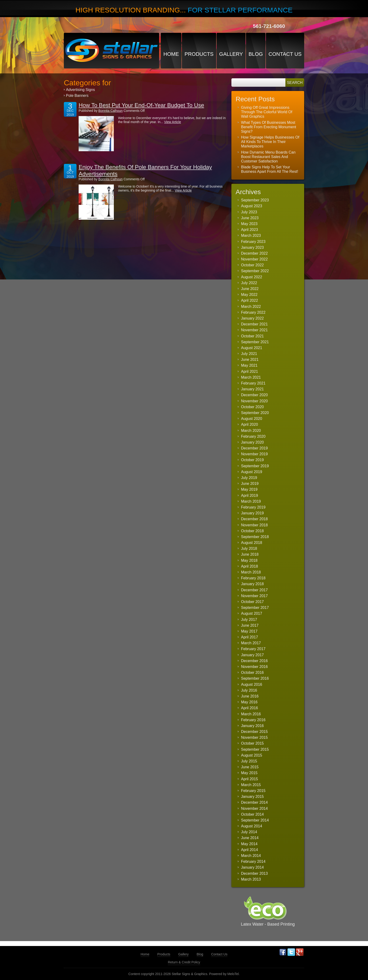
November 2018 (254, 525)
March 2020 (251, 431)
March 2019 (251, 501)
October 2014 (252, 814)
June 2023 (250, 218)
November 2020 (254, 401)
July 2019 (249, 478)
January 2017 (252, 655)
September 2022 (255, 271)
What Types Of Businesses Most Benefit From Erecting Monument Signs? (269, 127)
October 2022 (252, 265)
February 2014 (253, 861)
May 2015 (249, 773)
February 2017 (253, 649)
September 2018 (255, 537)
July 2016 (249, 690)
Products (199, 54)
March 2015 (251, 785)
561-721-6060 (269, 26)
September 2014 (255, 820)
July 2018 (249, 548)
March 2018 (251, 572)
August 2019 (252, 472)
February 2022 (253, 312)
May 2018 (249, 560)
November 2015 (254, 737)
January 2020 (252, 442)
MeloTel (233, 974)
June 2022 (250, 289)
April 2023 (249, 230)
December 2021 (254, 324)
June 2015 (250, 767)
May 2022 (249, 295)
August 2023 (252, 206)
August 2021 (252, 348)
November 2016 (254, 667)
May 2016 (249, 702)
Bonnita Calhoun (111, 111)
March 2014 (251, 856)
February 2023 (253, 242)
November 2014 (254, 808)
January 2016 (252, 726)
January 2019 (252, 513)
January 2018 (252, 584)
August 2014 (252, 826)
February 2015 (253, 791)
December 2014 (254, 802)
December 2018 (254, 519)
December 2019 (254, 448)
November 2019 (254, 454)
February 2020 (253, 436)
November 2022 (254, 259)
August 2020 (252, 419)
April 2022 (249, 300)
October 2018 (252, 531)
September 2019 (255, 466)
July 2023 (249, 212)
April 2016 (249, 708)
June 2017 (250, 625)
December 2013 (254, 873)
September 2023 (255, 200)
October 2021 (252, 336)
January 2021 (252, 389)
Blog (256, 54)
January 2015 (252, 797)
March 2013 (251, 879)
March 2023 (251, 236)
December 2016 (254, 661)
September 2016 (255, 678)
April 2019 (249, 496)
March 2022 (251, 307)
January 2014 (252, 867)
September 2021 (255, 342)
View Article (172, 122)
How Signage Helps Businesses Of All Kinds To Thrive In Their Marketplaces (270, 142)
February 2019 (253, 507)
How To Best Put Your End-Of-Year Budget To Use (141, 105)
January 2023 (252, 247)
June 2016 (250, 696)
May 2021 (249, 365)
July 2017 (249, 620)
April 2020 (249, 424)
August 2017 (252, 613)
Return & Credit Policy (184, 962)
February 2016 (253, 720)
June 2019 (250, 484)
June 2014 (250, 838)
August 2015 (252, 755)
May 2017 (249, 631)
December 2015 (254, 732)
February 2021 (253, 383)
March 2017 (251, 643)
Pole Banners (77, 96)
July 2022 (249, 283)
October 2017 (252, 602)
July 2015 (249, 761)
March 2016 (251, 714)
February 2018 (253, 578)
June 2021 (250, 360)
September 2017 (255, 608)
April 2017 (249, 637)
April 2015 (249, 779)
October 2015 (252, 743)
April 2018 (249, 566)
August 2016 (252, 684)
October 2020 (252, 407)
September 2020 (255, 413)
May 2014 (249, 844)
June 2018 (250, 554)
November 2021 (254, 330)
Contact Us (285, 54)
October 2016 (252, 673)
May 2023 (249, 224)
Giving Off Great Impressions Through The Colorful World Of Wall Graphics (267, 112)
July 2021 (249, 354)
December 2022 (254, 253)
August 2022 (252, 277)
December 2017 (254, 590)
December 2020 (254, 395)
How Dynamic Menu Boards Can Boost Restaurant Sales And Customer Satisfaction (268, 157)
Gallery (231, 54)
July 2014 (249, 832)
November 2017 (254, 596)
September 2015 (255, 749)
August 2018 (252, 543)
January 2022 (252, 318)
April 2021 (249, 371)
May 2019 (249, 489)
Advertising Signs (80, 90)
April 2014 (249, 850)
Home (171, 54)
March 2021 (251, 377)
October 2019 (252, 460)
